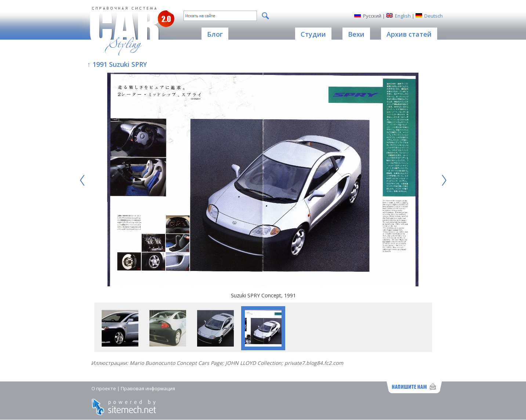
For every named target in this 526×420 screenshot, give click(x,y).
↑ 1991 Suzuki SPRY (117, 64)
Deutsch (434, 16)
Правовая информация (148, 388)
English (403, 16)
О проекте (104, 388)
